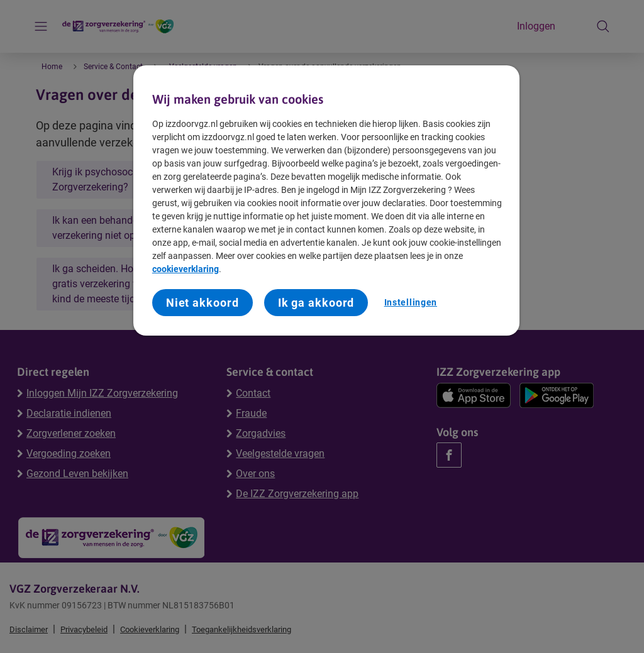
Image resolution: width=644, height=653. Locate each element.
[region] (326, 201)
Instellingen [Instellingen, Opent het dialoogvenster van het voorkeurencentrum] (411, 302)
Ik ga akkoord (316, 303)
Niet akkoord (203, 303)
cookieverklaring (186, 269)
